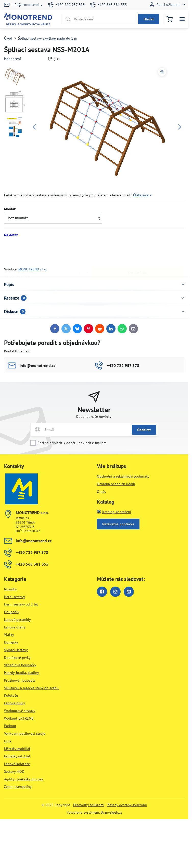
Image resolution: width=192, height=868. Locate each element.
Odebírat (144, 430)
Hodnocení (12, 59)
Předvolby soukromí (89, 805)
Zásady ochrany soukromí (127, 805)
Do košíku (138, 252)
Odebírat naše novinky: (94, 417)
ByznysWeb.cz (111, 812)
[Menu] (182, 19)
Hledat (149, 19)
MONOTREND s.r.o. (33, 269)
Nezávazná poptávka (118, 524)
